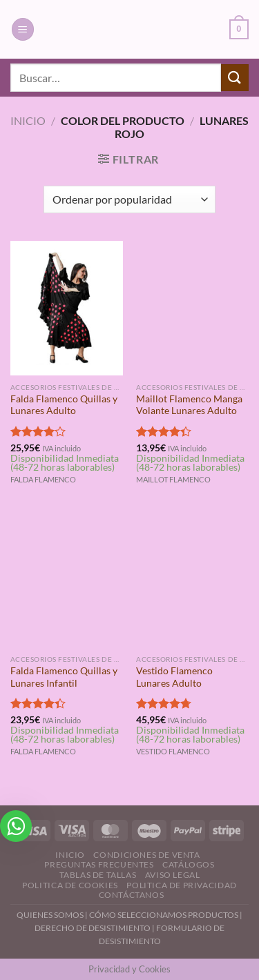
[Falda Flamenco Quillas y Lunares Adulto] (67, 308)
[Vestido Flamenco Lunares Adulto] (192, 580)
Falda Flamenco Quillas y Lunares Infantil (64, 677)
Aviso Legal (173, 875)
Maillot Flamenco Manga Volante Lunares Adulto (189, 405)
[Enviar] (235, 78)
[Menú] (23, 29)
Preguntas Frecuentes (99, 864)
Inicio (28, 120)
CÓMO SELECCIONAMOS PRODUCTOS (164, 915)
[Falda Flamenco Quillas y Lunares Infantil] (67, 580)
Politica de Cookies (70, 885)
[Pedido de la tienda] (129, 199)
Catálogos (189, 864)
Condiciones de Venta (146, 855)
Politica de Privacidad (181, 885)
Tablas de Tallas (98, 875)
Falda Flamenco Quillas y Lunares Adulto (64, 405)
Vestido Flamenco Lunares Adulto (174, 677)
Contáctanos (132, 895)
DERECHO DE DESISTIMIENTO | (95, 928)
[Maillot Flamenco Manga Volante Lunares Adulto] (192, 308)
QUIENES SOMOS (50, 915)
